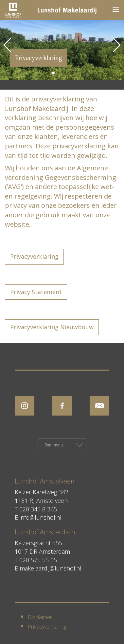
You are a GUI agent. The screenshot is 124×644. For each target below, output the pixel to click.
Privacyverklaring (34, 256)
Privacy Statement (36, 292)
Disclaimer (40, 617)
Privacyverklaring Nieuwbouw (52, 327)
